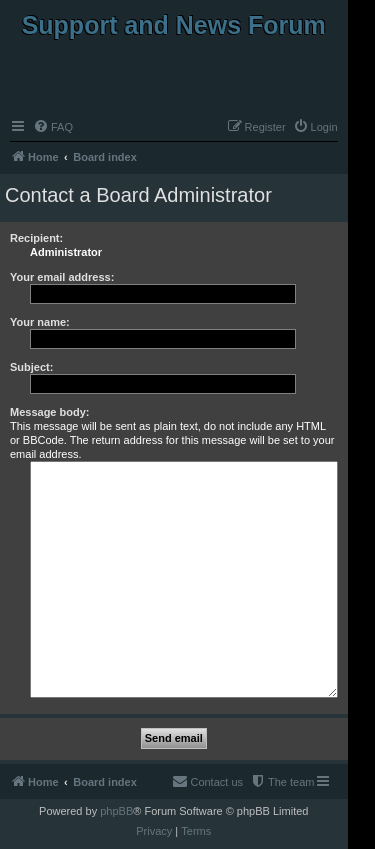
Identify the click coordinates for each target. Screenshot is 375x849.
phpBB (116, 811)
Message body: (49, 412)
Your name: (40, 322)
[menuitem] (53, 127)
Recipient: (36, 238)
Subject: (31, 367)
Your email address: (62, 277)
